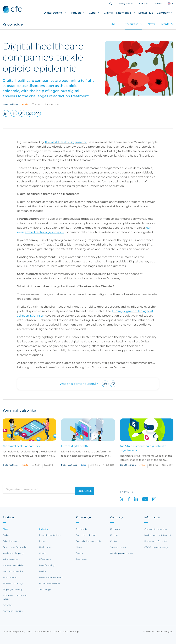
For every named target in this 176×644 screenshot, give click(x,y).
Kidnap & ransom (11, 559)
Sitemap (74, 631)
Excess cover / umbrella (15, 547)
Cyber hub (81, 529)
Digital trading (53, 13)
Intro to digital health (75, 446)
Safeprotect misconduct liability (15, 597)
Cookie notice (61, 631)
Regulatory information (156, 541)
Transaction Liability (13, 611)
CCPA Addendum (43, 631)
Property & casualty (12, 589)
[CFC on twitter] (124, 499)
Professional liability (13, 583)
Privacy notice (25, 631)
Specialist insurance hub (88, 541)
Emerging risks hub (86, 535)
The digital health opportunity (21, 446)
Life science (45, 559)
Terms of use (9, 631)
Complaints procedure (156, 529)
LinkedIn (6, 116)
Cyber (93, 13)
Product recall (10, 577)
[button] (111, 3)
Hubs (112, 24)
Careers (158, 4)
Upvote (105, 387)
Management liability (13, 565)
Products (75, 13)
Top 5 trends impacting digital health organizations (143, 448)
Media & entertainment (51, 577)
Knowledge (124, 13)
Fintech (43, 541)
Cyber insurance (11, 541)
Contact (143, 4)
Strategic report (118, 547)
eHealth (43, 553)
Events (165, 24)
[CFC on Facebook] (131, 499)
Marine (43, 571)
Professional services (50, 583)
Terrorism (7, 605)
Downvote (113, 387)
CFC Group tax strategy (156, 547)
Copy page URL (38, 116)
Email (30, 116)
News (151, 24)
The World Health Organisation (66, 142)
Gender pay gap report (122, 553)
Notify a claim (126, 4)
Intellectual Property (13, 553)
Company (163, 13)
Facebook (14, 116)
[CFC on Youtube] (147, 499)
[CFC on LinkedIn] (138, 499)
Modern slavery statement (158, 535)
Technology (45, 589)
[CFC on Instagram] (156, 499)
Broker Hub (146, 13)
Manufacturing (47, 565)
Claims (108, 13)
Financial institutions (50, 535)
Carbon (6, 535)
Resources (132, 24)
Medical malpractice (13, 571)
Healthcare (45, 547)
